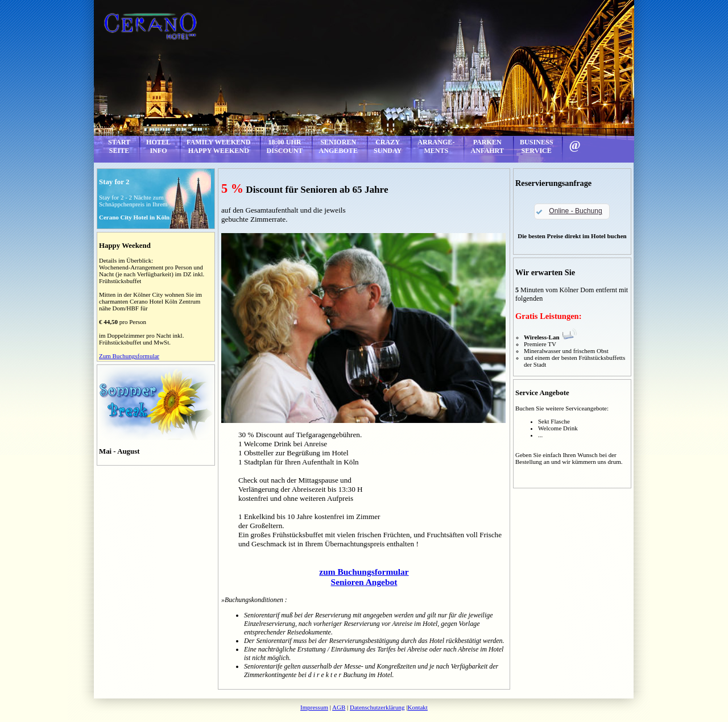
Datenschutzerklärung (377, 707)
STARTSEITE (119, 146)
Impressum (314, 707)
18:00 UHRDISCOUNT (285, 146)
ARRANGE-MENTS (436, 146)
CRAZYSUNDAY (388, 146)
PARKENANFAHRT (487, 146)
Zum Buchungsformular (129, 356)
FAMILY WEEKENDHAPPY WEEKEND (219, 146)
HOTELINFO (158, 146)
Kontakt (417, 707)
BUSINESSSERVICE (537, 146)
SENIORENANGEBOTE (338, 146)
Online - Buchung (575, 211)
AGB (339, 707)
